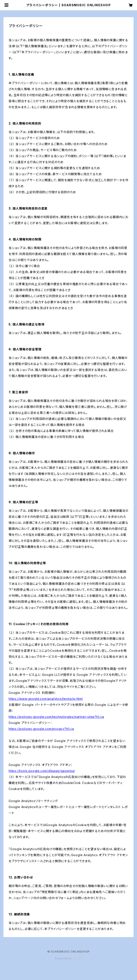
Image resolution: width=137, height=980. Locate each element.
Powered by (69, 958)
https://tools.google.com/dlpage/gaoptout (42, 771)
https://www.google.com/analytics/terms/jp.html (46, 699)
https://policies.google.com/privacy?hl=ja (41, 729)
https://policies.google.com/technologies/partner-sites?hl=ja (56, 717)
